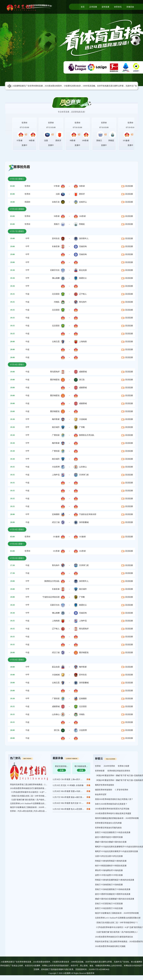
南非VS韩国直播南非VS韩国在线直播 (111, 866)
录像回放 (130, 7)
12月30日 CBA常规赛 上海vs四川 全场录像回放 (72, 779)
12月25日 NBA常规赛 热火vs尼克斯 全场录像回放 (73, 809)
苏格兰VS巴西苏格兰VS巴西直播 (109, 904)
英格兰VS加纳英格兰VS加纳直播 (109, 885)
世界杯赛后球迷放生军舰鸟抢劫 (108, 828)
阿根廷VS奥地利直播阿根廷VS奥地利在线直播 (115, 880)
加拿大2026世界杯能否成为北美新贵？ (111, 804)
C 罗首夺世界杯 (122, 790)
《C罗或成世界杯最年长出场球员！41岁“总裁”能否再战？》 (35, 792)
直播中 (24, 145)
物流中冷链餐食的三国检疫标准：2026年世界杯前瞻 (32, 807)
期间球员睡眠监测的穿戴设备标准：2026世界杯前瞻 (117, 818)
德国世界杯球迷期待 (104, 790)
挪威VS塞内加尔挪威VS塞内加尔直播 (111, 842)
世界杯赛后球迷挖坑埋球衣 (119, 771)
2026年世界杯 (109, 766)
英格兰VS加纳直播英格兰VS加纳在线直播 (113, 889)
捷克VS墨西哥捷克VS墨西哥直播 (109, 837)
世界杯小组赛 (124, 766)
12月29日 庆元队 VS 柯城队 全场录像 (68, 785)
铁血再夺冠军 (101, 794)
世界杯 (24, 123)
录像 (88, 785)
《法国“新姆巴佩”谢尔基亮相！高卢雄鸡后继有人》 (32, 800)
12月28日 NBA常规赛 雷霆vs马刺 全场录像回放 (72, 791)
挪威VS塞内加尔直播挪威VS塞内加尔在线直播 (115, 899)
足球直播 (93, 7)
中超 (27, 294)
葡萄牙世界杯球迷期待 (105, 785)
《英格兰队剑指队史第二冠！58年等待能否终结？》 (32, 796)
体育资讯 (118, 7)
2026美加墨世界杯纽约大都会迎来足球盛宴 (113, 813)
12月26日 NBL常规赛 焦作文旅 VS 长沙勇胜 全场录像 (75, 803)
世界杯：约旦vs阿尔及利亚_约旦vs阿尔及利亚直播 (31, 811)
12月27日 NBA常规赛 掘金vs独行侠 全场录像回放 (73, 797)
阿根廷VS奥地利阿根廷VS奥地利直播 (111, 861)
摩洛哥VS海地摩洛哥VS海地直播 (109, 870)
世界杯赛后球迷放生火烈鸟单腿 (108, 823)
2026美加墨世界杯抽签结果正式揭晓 (110, 946)
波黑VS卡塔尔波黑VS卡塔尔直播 (109, 875)
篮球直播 (105, 7)
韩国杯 (27, 202)
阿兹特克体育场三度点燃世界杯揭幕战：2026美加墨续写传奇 (36, 784)
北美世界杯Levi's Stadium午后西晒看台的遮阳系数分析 (33, 803)
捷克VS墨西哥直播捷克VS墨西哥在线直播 (113, 894)
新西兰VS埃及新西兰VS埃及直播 (109, 908)
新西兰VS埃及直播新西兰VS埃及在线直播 (113, 832)
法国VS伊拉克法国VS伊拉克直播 (109, 856)
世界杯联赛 (100, 771)
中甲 (27, 238)
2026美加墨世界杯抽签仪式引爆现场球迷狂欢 (29, 788)
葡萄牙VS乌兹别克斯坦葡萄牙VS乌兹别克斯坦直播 (116, 851)
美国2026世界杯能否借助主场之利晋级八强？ (114, 799)
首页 (83, 7)
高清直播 (127, 186)
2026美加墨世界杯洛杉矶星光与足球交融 (112, 809)
